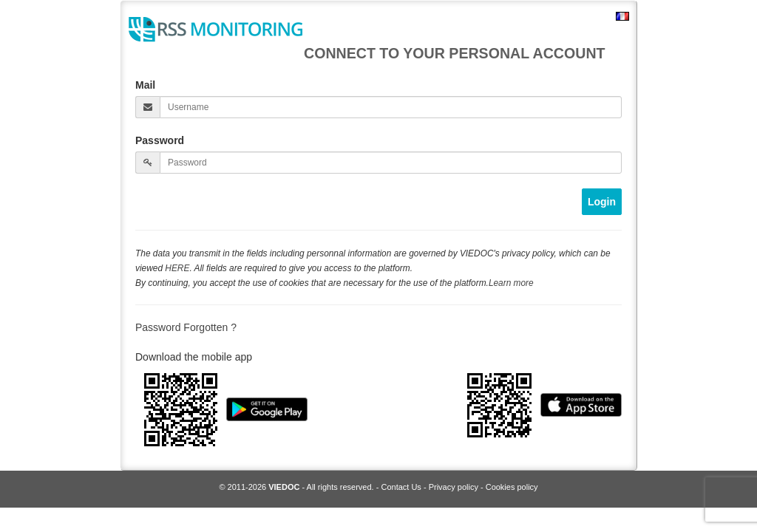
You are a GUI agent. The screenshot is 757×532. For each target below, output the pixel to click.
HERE (177, 268)
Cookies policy (512, 487)
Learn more (511, 283)
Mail (145, 85)
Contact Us (401, 487)
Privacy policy (454, 487)
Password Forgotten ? (186, 327)
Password (160, 140)
